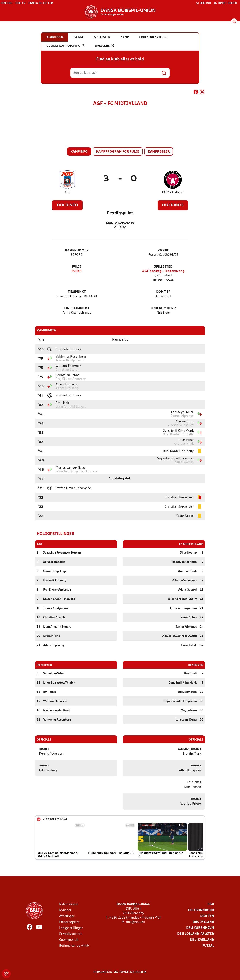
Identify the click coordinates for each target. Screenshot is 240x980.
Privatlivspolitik (71, 934)
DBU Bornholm (201, 910)
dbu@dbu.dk (135, 922)
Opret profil (226, 3)
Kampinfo (79, 152)
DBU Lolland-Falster (196, 934)
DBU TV (20, 3)
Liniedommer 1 (77, 308)
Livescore (104, 46)
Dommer (163, 292)
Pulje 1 (77, 271)
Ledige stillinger (71, 928)
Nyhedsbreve (69, 904)
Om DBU (7, 3)
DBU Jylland (203, 922)
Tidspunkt (77, 292)
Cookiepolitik (69, 940)
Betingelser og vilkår (74, 946)
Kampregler (159, 152)
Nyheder (65, 910)
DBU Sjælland (202, 940)
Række (163, 250)
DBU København (200, 928)
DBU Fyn (207, 916)
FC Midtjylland (173, 192)
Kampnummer (77, 250)
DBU (211, 904)
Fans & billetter (41, 3)
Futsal (208, 946)
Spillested (163, 267)
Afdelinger (67, 916)
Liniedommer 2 (163, 308)
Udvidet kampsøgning (65, 46)
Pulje (77, 267)
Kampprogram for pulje (118, 152)
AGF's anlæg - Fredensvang (163, 271)
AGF (67, 192)
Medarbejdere (69, 922)
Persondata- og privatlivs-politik (120, 972)
